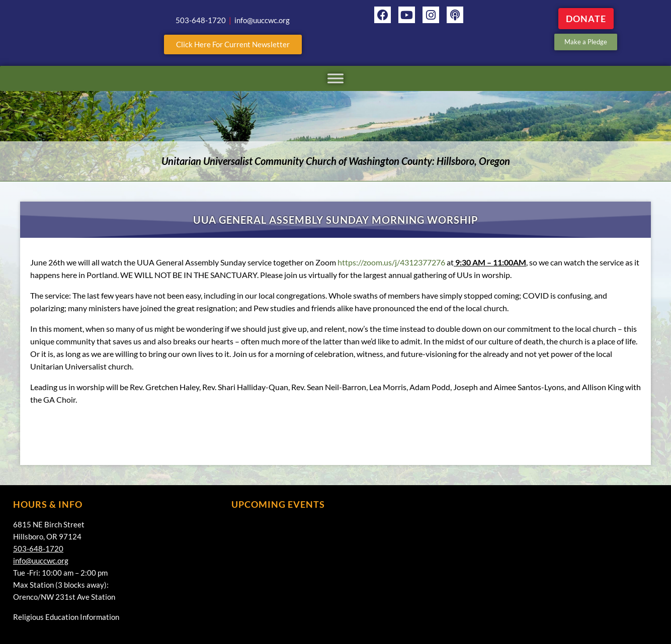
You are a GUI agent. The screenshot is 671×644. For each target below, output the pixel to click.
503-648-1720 (38, 548)
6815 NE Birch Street (49, 524)
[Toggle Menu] (335, 78)
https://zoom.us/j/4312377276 (391, 262)
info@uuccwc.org (41, 561)
